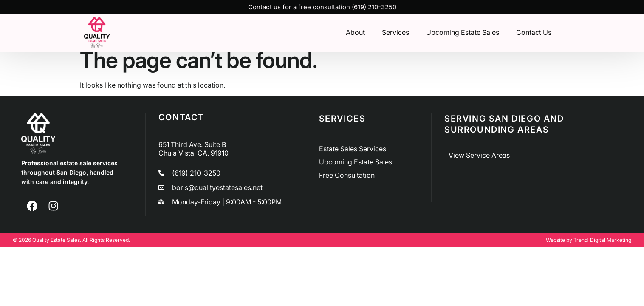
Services (395, 32)
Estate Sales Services (353, 149)
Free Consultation (347, 175)
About (355, 32)
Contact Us (534, 32)
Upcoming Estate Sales (463, 32)
